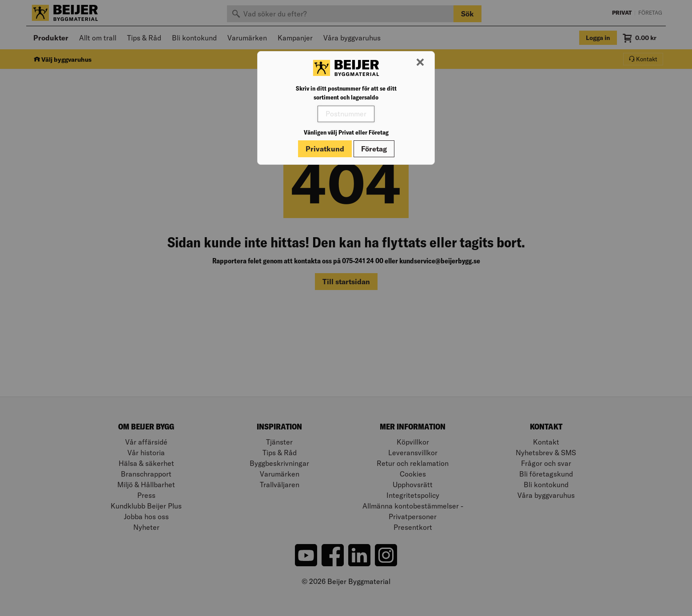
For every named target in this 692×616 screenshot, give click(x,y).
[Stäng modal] (420, 63)
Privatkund (325, 149)
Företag (374, 149)
